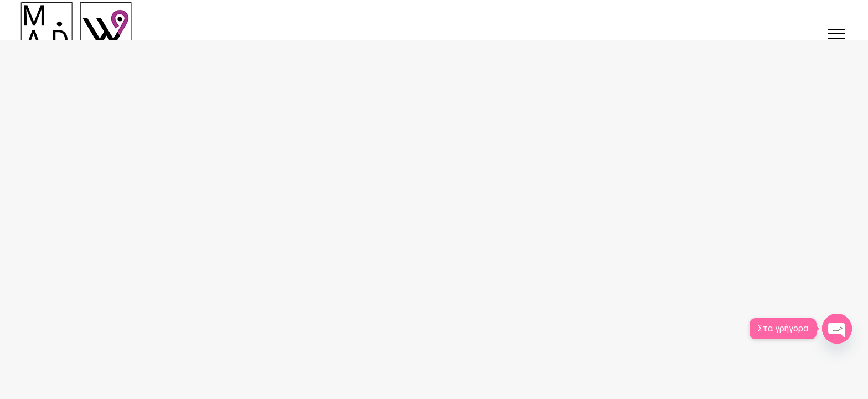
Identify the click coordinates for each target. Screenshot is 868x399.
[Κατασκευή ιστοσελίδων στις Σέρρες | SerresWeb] (76, 28)
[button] (836, 34)
